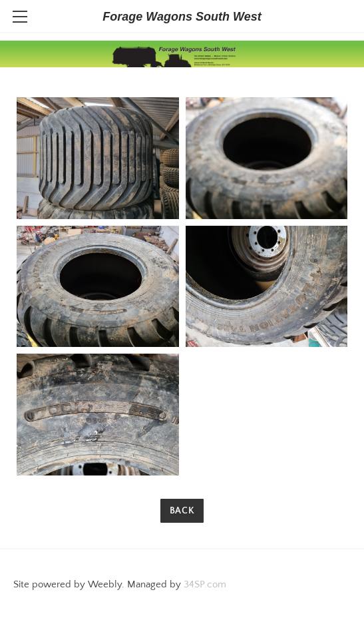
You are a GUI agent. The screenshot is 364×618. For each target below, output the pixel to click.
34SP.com (205, 584)
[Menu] (20, 17)
